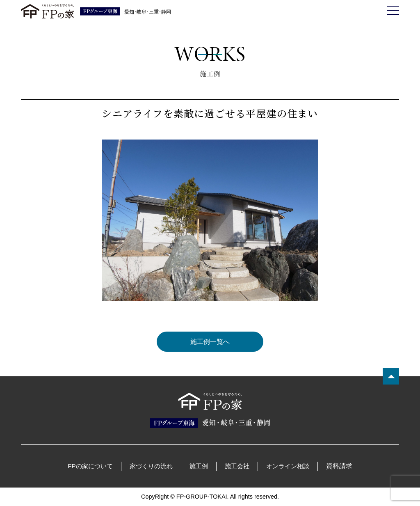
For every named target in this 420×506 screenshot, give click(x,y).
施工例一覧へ (210, 342)
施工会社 (237, 466)
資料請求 (339, 466)
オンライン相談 (288, 466)
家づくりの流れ (151, 466)
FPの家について (90, 466)
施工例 (199, 466)
